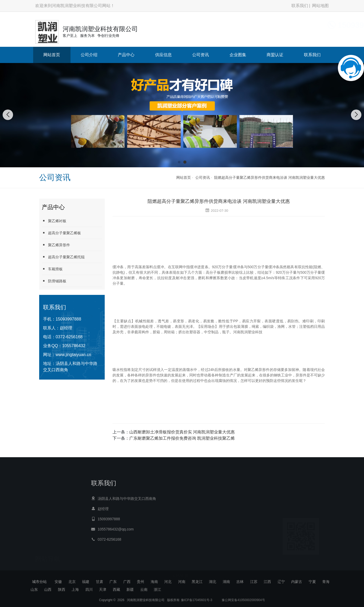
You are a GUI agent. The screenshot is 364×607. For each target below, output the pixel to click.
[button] (179, 162)
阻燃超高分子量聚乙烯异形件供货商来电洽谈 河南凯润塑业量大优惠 (269, 177)
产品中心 (126, 55)
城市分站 (39, 582)
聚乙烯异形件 (56, 245)
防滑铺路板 (54, 281)
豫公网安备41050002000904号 (243, 602)
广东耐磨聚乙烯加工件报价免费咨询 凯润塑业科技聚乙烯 (182, 438)
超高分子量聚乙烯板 (61, 233)
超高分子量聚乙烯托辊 (63, 257)
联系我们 (300, 6)
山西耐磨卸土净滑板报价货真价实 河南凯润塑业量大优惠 (182, 432)
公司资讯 (201, 55)
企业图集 (238, 55)
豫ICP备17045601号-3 (197, 602)
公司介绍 (89, 55)
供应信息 (163, 55)
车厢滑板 (52, 269)
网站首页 (52, 55)
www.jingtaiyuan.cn (73, 355)
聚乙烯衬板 (54, 221)
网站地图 (320, 6)
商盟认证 (275, 55)
